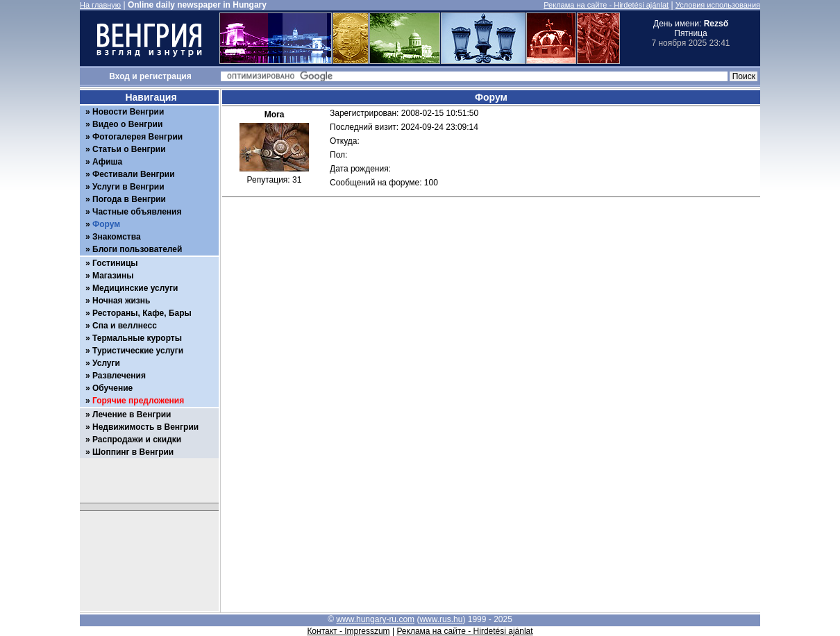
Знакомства (117, 237)
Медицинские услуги (135, 288)
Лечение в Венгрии (132, 415)
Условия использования (718, 5)
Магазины (113, 276)
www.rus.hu (441, 619)
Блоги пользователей (137, 249)
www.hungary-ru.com (375, 619)
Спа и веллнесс (125, 326)
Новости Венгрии (128, 112)
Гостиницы (115, 263)
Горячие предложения (138, 401)
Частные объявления (137, 212)
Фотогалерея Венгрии (137, 137)
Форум (106, 224)
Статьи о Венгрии (129, 149)
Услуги (106, 363)
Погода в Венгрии (129, 199)
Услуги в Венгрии (128, 187)
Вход (119, 76)
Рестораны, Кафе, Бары (142, 313)
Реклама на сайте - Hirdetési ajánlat (606, 5)
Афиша (107, 162)
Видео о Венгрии (127, 124)
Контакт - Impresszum (348, 631)
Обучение (112, 388)
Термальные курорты (137, 338)
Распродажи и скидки (137, 440)
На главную (100, 5)
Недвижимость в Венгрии (145, 427)
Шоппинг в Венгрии (133, 452)
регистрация (166, 76)
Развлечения (119, 376)
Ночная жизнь (121, 301)
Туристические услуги (138, 351)
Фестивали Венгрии (134, 174)
